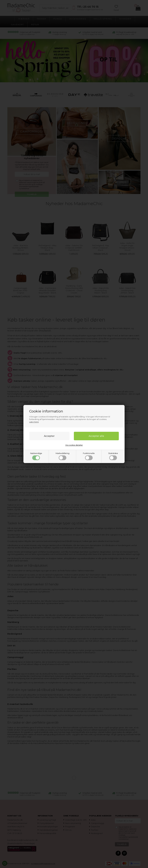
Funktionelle (89, 456)
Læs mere (34, 422)
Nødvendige (36, 456)
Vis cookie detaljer (74, 445)
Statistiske (113, 456)
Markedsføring (63, 456)
